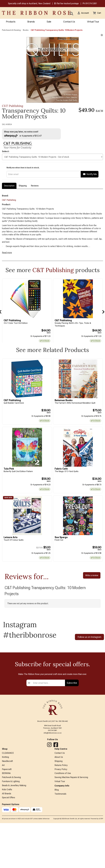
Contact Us (69, 22)
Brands (31, 22)
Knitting (5, 815)
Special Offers (8, 858)
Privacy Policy (61, 828)
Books (26, 30)
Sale (49, 22)
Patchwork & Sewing (11, 30)
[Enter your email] (48, 740)
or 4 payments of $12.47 (24, 136)
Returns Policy (61, 824)
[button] (82, 13)
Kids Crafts (7, 849)
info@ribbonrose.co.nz (53, 790)
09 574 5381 (91, 4)
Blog (57, 849)
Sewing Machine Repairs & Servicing (71, 836)
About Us (59, 815)
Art (3, 824)
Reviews (35, 187)
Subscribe (72, 740)
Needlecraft (7, 819)
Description (9, 187)
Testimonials (60, 854)
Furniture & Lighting (11, 841)
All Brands (7, 854)
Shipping (23, 187)
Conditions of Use (63, 832)
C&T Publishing (13, 106)
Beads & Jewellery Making (14, 845)
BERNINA (6, 832)
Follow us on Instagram (89, 643)
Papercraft (7, 828)
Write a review (92, 581)
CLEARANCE (8, 811)
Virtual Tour (93, 22)
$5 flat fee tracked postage (66, 4)
